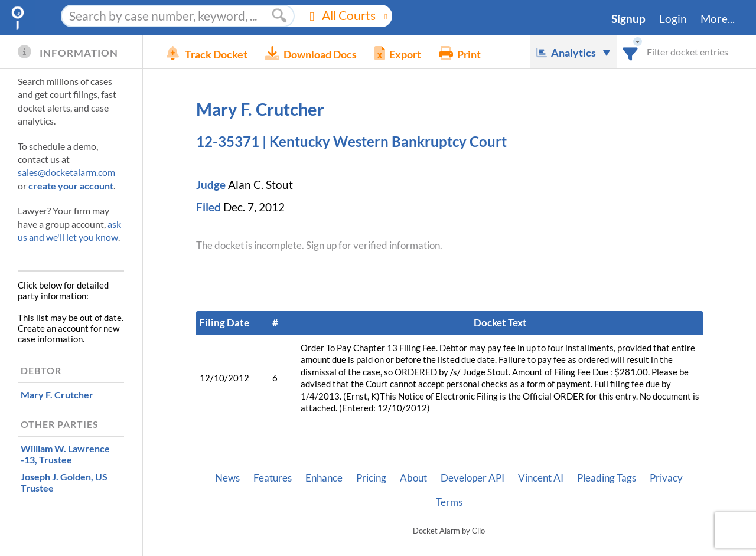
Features (273, 478)
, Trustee (65, 454)
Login (673, 19)
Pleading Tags (607, 478)
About (413, 478)
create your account (71, 186)
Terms (449, 502)
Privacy (666, 478)
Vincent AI (541, 478)
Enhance (324, 478)
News (227, 478)
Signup (628, 19)
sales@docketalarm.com (66, 172)
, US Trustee (64, 482)
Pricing (371, 478)
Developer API (472, 478)
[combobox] (630, 52)
